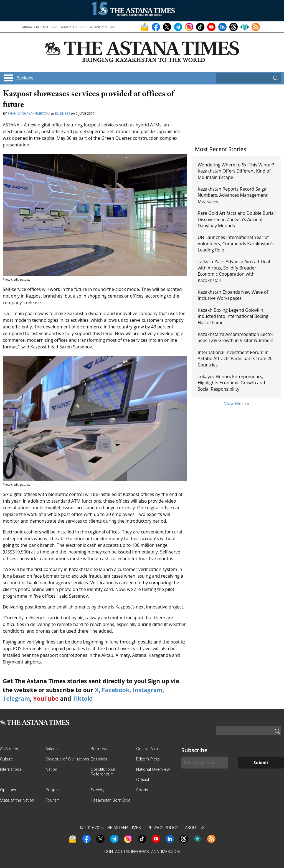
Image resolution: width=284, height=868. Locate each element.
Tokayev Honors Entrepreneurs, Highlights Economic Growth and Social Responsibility (231, 383)
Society (98, 790)
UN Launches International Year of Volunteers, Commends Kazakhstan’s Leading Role (236, 244)
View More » (237, 403)
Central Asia (147, 749)
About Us (195, 828)
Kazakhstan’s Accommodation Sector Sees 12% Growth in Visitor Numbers (236, 337)
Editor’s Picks (148, 759)
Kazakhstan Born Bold (111, 800)
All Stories (9, 749)
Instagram (148, 690)
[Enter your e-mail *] (205, 763)
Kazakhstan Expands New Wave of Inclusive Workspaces (233, 295)
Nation (51, 769)
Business (63, 114)
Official (143, 780)
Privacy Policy (163, 828)
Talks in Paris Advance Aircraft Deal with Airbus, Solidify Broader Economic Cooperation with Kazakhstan (234, 271)
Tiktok (82, 699)
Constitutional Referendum (103, 772)
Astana (52, 749)
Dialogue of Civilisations (67, 759)
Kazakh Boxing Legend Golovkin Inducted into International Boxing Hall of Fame (233, 316)
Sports (142, 790)
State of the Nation (17, 800)
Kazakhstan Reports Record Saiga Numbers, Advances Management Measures (233, 195)
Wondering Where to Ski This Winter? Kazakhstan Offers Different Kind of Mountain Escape (236, 171)
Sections (25, 78)
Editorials (99, 759)
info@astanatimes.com (155, 851)
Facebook (116, 690)
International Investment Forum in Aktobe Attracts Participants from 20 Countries (235, 359)
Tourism (53, 800)
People (52, 790)
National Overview (153, 769)
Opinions (8, 790)
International (11, 769)
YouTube (46, 699)
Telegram (16, 699)
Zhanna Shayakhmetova (30, 114)
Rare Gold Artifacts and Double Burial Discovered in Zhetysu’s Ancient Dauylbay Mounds (236, 219)
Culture (7, 759)
